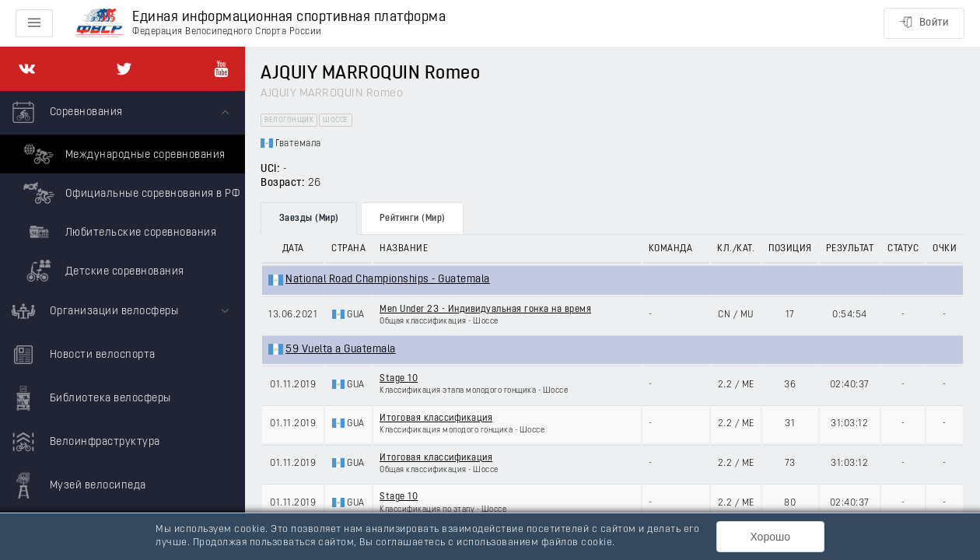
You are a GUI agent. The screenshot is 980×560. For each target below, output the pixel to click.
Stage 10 (399, 379)
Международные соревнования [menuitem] (122, 154)
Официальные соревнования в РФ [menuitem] (129, 193)
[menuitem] (122, 191)
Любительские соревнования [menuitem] (118, 232)
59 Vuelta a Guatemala (341, 350)
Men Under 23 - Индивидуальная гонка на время (485, 310)
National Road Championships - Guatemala (388, 280)
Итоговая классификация (436, 418)
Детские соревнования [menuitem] (102, 271)
